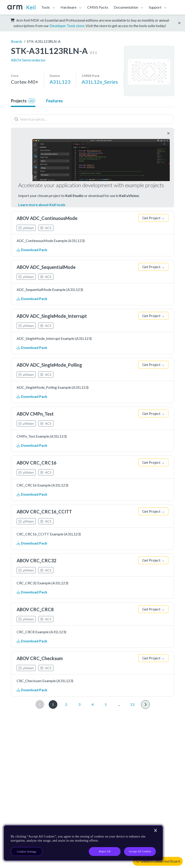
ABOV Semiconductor (28, 60)
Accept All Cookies (140, 851)
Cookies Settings (27, 852)
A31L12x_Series (100, 82)
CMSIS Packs (98, 7)
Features (54, 101)
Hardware (68, 7)
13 (132, 704)
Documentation (126, 7)
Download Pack (32, 250)
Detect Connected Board (158, 861)
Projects (23, 101)
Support (155, 7)
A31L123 (60, 82)
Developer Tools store (67, 26)
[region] (83, 843)
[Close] (155, 830)
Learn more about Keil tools (42, 205)
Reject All (105, 851)
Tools (46, 7)
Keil (31, 7)
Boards (17, 41)
